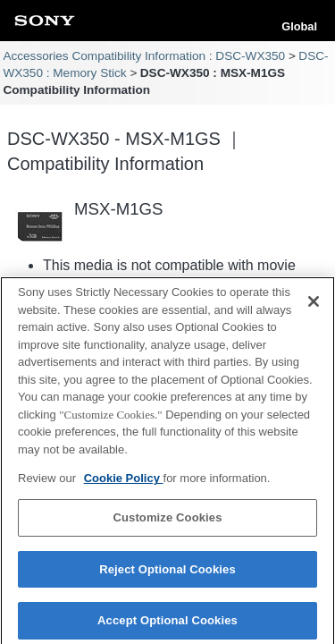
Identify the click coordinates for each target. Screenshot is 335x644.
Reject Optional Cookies (167, 573)
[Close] (314, 306)
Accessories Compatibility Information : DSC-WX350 (144, 56)
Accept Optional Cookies (167, 625)
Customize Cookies (167, 522)
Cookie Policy (124, 483)
